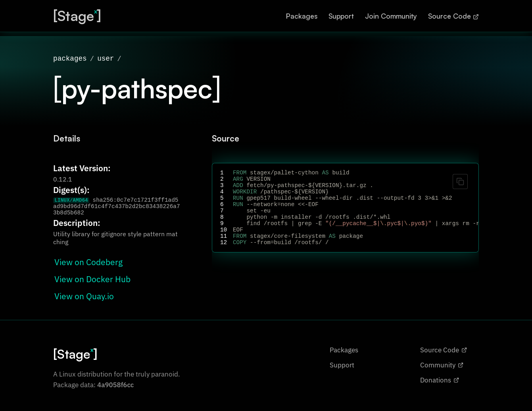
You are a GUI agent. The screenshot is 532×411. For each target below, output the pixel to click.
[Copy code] (460, 179)
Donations (440, 388)
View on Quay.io (84, 294)
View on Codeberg (88, 260)
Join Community (391, 16)
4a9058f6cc (115, 393)
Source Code (453, 16)
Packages (302, 16)
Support (341, 16)
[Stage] (77, 16)
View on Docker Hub (92, 277)
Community (442, 373)
